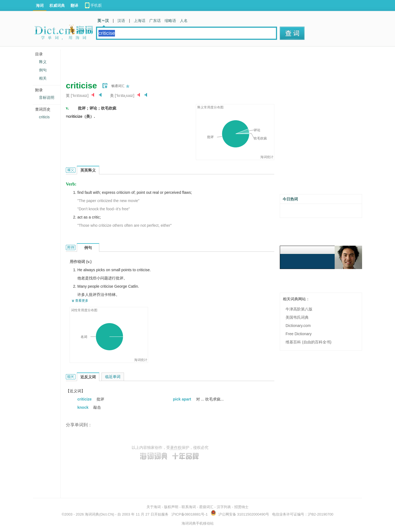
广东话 (155, 21)
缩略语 (170, 21)
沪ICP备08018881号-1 (190, 514)
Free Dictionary (299, 334)
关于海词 (154, 507)
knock (83, 407)
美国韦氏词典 (297, 317)
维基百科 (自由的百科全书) (308, 342)
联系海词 (189, 507)
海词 (40, 5)
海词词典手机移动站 (198, 523)
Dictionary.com (298, 326)
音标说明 (47, 97)
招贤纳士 (241, 507)
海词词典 (92, 514)
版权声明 (171, 507)
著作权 (176, 447)
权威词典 (57, 5)
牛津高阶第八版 (299, 309)
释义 (43, 62)
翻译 (74, 5)
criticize (85, 399)
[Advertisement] (166, 62)
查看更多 (82, 301)
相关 (43, 78)
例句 (43, 70)
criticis (44, 117)
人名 (184, 21)
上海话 (140, 21)
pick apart (183, 399)
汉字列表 (224, 507)
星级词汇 (206, 507)
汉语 (121, 21)
